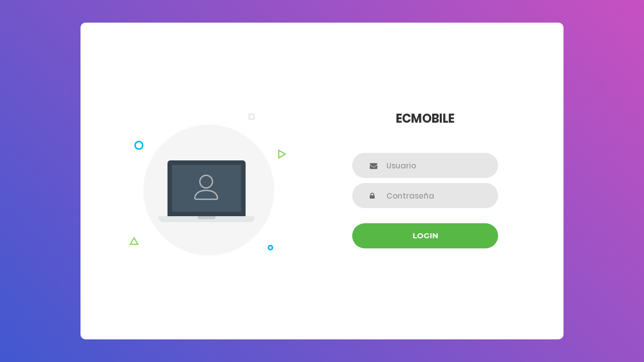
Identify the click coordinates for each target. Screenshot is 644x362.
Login (425, 236)
